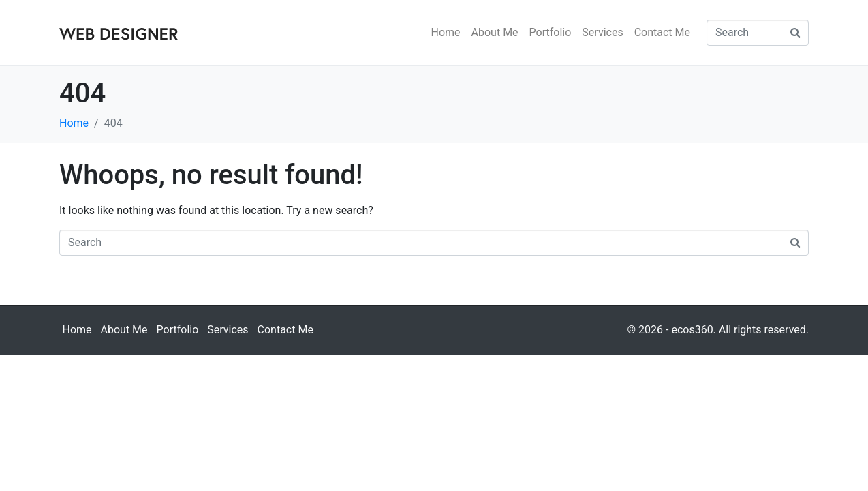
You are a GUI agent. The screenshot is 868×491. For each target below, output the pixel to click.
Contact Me (662, 32)
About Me (495, 32)
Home (446, 32)
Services (602, 32)
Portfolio (551, 32)
